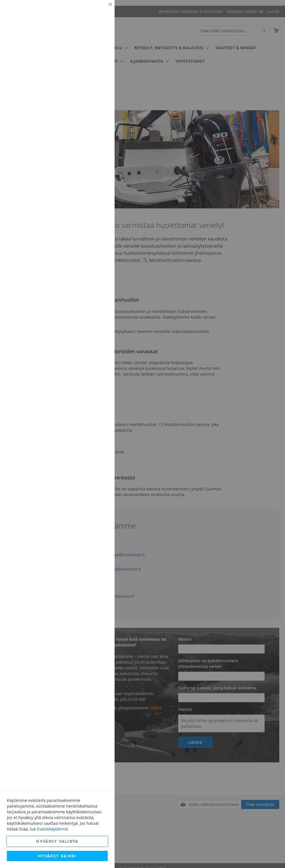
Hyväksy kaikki (57, 856)
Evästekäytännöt (53, 829)
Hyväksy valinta (57, 841)
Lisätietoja (97, 53)
